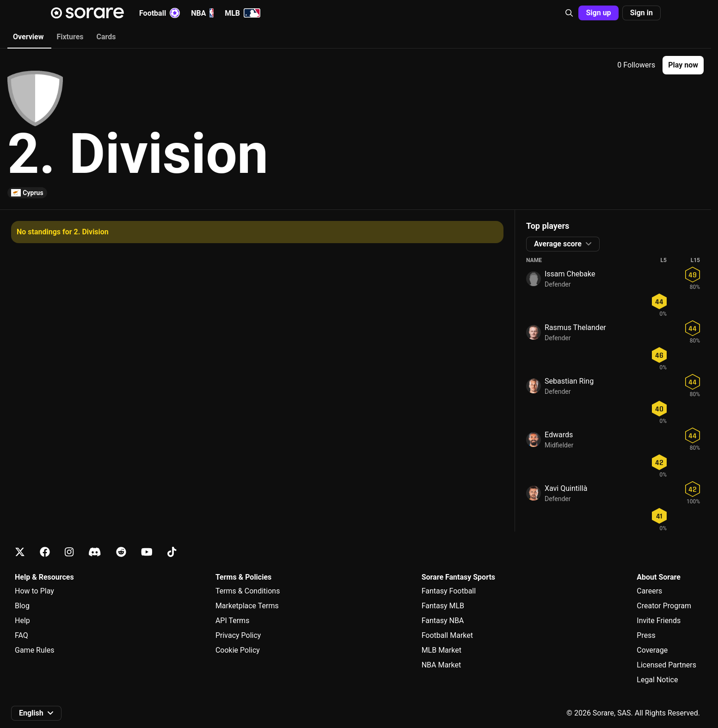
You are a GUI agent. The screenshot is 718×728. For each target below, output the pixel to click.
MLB (242, 13)
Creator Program (664, 606)
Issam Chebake (570, 274)
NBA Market (442, 665)
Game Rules (34, 650)
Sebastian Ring (569, 381)
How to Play (34, 591)
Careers (649, 591)
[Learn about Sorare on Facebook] (45, 552)
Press (646, 635)
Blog (22, 606)
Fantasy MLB (443, 606)
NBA (202, 13)
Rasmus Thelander (575, 327)
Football (160, 13)
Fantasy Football (449, 591)
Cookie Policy (238, 650)
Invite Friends (659, 621)
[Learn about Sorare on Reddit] (121, 552)
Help (22, 621)
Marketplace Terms (247, 606)
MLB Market (442, 650)
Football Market (447, 635)
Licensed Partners (666, 665)
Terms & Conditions (248, 591)
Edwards (559, 435)
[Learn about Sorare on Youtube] (147, 552)
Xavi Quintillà (566, 488)
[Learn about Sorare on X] (20, 552)
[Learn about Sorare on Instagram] (69, 552)
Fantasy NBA (443, 621)
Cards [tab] (106, 37)
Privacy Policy (238, 635)
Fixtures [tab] (70, 37)
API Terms (233, 621)
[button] (569, 13)
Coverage (652, 650)
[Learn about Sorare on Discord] (95, 552)
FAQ (21, 635)
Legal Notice (657, 680)
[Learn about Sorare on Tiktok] (172, 552)
